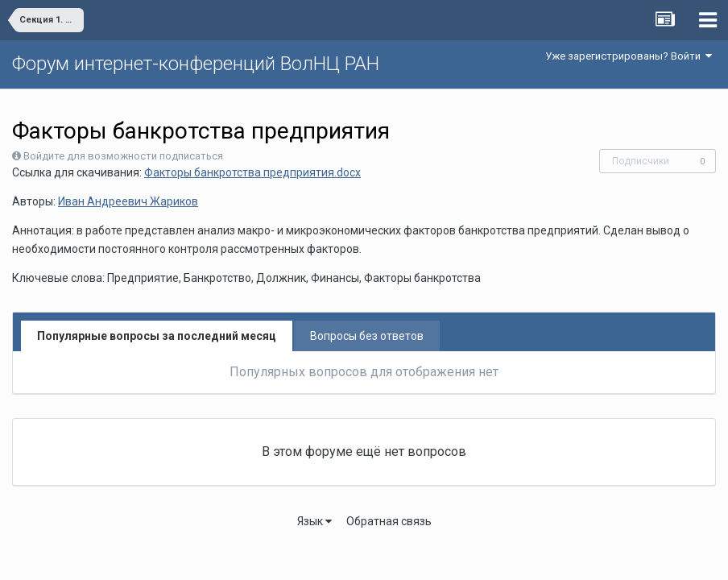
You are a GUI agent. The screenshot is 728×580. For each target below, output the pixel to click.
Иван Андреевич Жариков (128, 201)
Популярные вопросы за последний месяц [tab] (157, 336)
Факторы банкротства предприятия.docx (252, 172)
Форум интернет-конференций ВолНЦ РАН (196, 64)
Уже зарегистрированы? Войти (629, 56)
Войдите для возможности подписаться (123, 156)
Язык (314, 521)
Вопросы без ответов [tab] (367, 336)
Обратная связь (389, 521)
